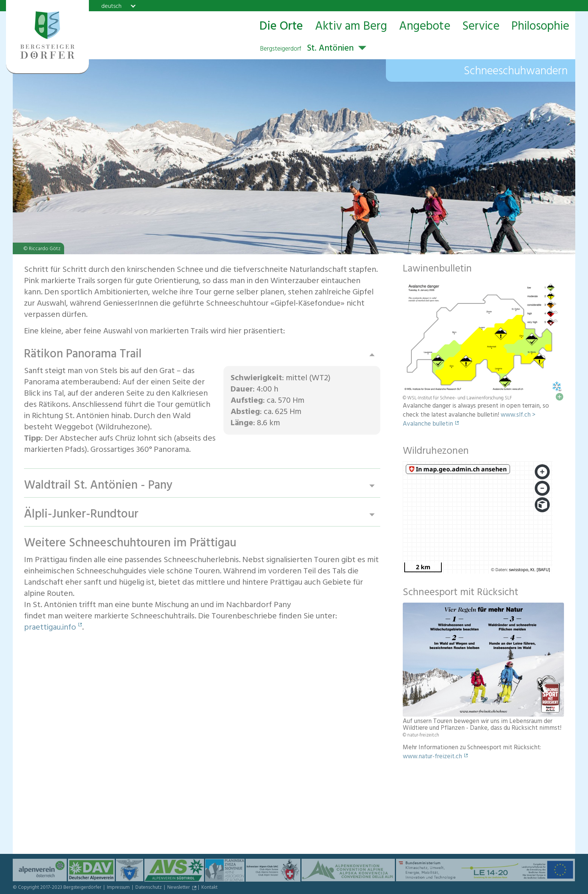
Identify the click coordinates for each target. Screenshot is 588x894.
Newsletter (179, 888)
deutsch (111, 6)
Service (481, 27)
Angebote (425, 27)
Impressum (119, 888)
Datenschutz (149, 888)
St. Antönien (307, 49)
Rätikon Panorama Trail (83, 355)
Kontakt (209, 888)
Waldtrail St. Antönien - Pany (98, 486)
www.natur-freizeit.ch (432, 757)
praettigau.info (50, 628)
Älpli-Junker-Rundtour (81, 515)
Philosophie (540, 27)
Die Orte (281, 27)
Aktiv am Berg (351, 27)
